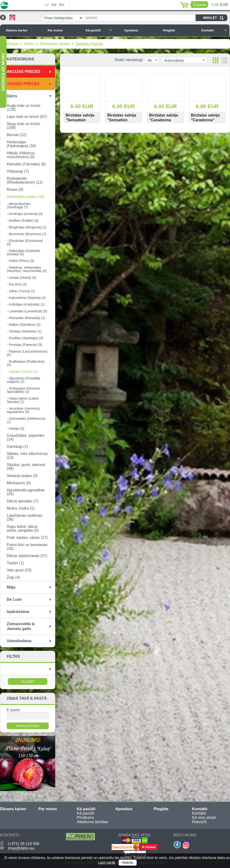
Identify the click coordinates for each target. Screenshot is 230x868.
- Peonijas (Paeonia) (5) (24, 345)
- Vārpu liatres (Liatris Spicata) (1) (23, 400)
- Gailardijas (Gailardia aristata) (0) (23, 252)
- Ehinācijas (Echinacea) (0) (25, 242)
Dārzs (29, 44)
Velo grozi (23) (19, 570)
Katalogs (11, 44)
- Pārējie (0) (15, 429)
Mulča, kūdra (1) (21, 508)
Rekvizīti (199, 822)
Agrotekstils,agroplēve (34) (26, 492)
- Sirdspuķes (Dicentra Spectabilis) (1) (23, 390)
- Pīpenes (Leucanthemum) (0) (27, 353)
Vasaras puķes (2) (22, 476)
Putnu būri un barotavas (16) (27, 547)
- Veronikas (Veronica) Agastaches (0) (23, 410)
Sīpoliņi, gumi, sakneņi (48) (26, 467)
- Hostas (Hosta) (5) (21, 278)
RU (62, 5)
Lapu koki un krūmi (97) (27, 117)
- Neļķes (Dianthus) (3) (24, 325)
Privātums (85, 818)
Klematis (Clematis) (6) (26, 164)
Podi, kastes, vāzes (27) (27, 538)
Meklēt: (92, 18)
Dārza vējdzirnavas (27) (27, 556)
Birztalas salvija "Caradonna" (205, 118)
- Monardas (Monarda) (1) (26, 318)
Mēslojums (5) (19, 483)
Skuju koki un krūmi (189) (23, 126)
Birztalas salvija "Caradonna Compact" (163, 120)
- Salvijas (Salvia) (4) (22, 372)
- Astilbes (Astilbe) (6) (23, 221)
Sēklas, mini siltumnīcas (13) (27, 456)
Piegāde (176, 30)
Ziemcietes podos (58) (26, 197)
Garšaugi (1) (17, 446)
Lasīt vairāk (107, 862)
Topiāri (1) (15, 563)
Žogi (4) (13, 577)
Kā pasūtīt (99, 30)
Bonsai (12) (17, 135)
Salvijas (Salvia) (89, 44)
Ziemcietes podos (55, 44)
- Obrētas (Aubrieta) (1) (24, 331)
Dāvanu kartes (21, 30)
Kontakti (214, 30)
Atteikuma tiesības (93, 822)
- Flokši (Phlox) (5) (20, 261)
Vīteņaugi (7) (18, 171)
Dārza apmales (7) (23, 501)
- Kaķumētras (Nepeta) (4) (26, 298)
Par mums (61, 30)
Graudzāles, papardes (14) (26, 437)
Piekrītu (128, 863)
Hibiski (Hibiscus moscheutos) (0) (21, 155)
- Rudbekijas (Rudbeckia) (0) (26, 363)
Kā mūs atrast (204, 818)
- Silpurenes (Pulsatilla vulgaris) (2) (23, 380)
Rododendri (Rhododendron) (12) (25, 180)
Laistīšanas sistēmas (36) (25, 517)
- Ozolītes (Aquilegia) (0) (25, 338)
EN (54, 5)
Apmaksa (137, 30)
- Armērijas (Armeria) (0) (25, 214)
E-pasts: (14, 710)
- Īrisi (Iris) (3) (17, 284)
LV (47, 5)
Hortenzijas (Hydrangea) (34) (21, 144)
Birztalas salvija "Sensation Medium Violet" (80, 120)
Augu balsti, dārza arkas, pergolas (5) (23, 528)
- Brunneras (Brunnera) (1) (27, 234)
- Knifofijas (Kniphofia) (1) (26, 304)
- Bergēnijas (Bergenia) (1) (27, 227)
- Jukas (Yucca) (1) (21, 291)
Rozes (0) (15, 189)
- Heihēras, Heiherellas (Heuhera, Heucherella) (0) (27, 269)
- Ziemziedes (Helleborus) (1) (26, 420)
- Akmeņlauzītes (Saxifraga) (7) (19, 205)
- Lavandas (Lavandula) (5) (27, 311)
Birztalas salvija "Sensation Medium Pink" (122, 120)
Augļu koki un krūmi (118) (24, 108)
